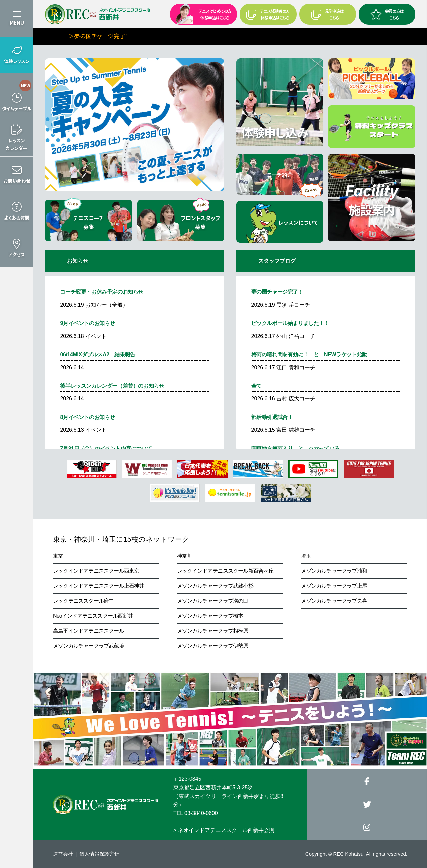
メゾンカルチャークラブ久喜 (334, 601)
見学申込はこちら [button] (328, 14)
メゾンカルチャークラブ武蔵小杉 (215, 586)
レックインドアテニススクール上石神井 (99, 586)
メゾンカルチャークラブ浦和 (334, 571)
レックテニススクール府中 (83, 601)
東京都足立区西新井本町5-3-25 (212, 787)
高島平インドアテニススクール (89, 631)
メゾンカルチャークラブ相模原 (213, 631)
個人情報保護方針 (99, 854)
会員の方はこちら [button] (387, 14)
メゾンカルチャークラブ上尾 (334, 586)
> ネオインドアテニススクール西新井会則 (224, 830)
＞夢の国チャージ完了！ (119, 36)
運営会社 (63, 854)
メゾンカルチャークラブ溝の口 (213, 601)
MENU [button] (17, 23)
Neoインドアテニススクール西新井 (93, 616)
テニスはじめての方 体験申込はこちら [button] (201, 14)
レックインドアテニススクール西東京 (96, 571)
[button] (17, 55)
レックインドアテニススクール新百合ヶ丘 (225, 571)
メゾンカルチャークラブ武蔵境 (89, 646)
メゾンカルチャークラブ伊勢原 (213, 646)
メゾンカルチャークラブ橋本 (210, 616)
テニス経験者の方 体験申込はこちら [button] (268, 14)
